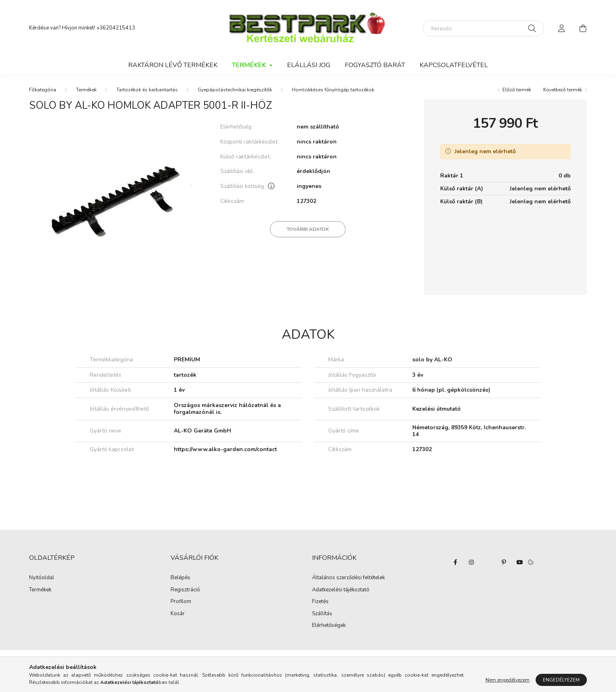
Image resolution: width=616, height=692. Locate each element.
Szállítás (322, 614)
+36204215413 (116, 28)
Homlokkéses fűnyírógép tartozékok (333, 90)
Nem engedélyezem (507, 680)
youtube (520, 562)
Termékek (86, 90)
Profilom (181, 602)
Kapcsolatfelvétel (454, 65)
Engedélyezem (561, 680)
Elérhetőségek (329, 626)
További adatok (308, 229)
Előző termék (517, 90)
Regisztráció (185, 590)
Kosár (178, 614)
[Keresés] (483, 28)
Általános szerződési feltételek (348, 578)
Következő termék (563, 90)
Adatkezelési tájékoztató (341, 590)
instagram (471, 562)
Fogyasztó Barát (375, 65)
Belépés (180, 578)
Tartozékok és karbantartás (147, 90)
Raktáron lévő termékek (173, 65)
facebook (455, 562)
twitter (487, 562)
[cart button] (583, 28)
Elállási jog (309, 65)
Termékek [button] (250, 65)
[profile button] (562, 28)
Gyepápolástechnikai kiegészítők (235, 90)
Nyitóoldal (42, 578)
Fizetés (320, 602)
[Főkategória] (43, 90)
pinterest (504, 562)
